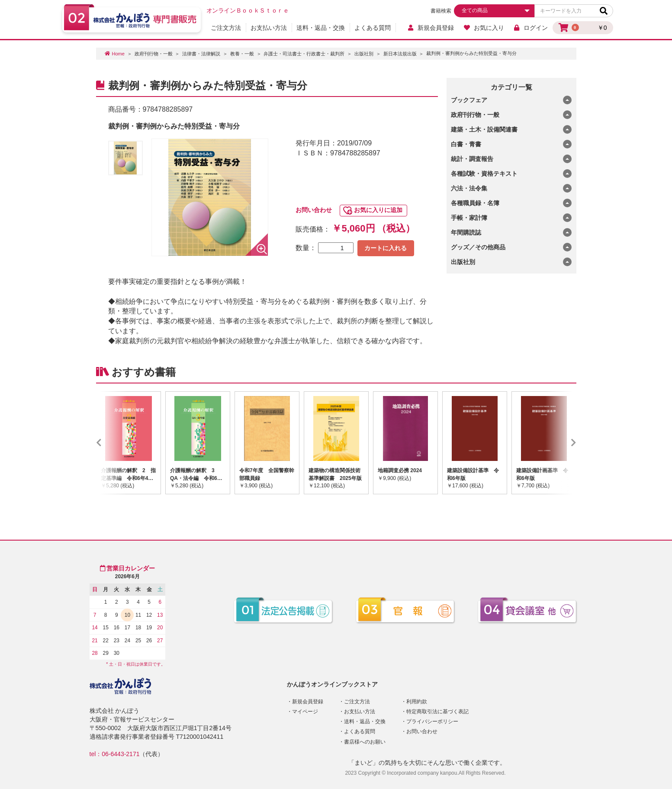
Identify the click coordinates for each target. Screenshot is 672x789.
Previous (112, 443)
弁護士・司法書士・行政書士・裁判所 (304, 54)
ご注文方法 (226, 28)
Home (118, 54)
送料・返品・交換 (321, 28)
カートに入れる (386, 248)
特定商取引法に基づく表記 (437, 712)
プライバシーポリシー (432, 721)
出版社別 (364, 54)
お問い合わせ (314, 210)
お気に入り (484, 28)
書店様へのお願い (365, 742)
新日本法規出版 (400, 54)
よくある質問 (373, 28)
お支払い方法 (269, 28)
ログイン (531, 28)
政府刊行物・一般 (154, 54)
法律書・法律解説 (201, 54)
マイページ (305, 712)
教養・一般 (242, 54)
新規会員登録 (431, 28)
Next (561, 443)
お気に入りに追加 (378, 210)
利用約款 (417, 702)
